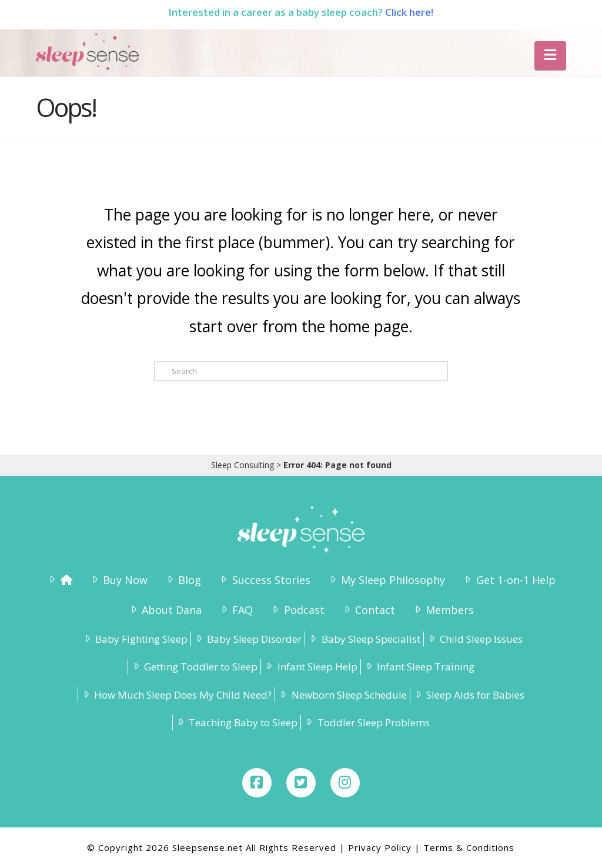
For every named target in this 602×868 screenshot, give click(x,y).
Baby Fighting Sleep (135, 639)
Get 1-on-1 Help (509, 580)
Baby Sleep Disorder (248, 639)
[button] (550, 56)
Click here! (409, 12)
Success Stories (264, 580)
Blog (183, 580)
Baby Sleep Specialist (364, 639)
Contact (368, 610)
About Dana (165, 610)
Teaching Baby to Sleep (237, 722)
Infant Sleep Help (310, 667)
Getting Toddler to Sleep (194, 667)
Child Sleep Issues (475, 639)
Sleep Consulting (243, 465)
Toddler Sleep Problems (367, 722)
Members (443, 610)
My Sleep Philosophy (386, 580)
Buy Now (118, 580)
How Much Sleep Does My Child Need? (176, 695)
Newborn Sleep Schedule (342, 695)
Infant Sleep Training (419, 667)
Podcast (297, 610)
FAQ (236, 610)
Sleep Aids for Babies (469, 695)
